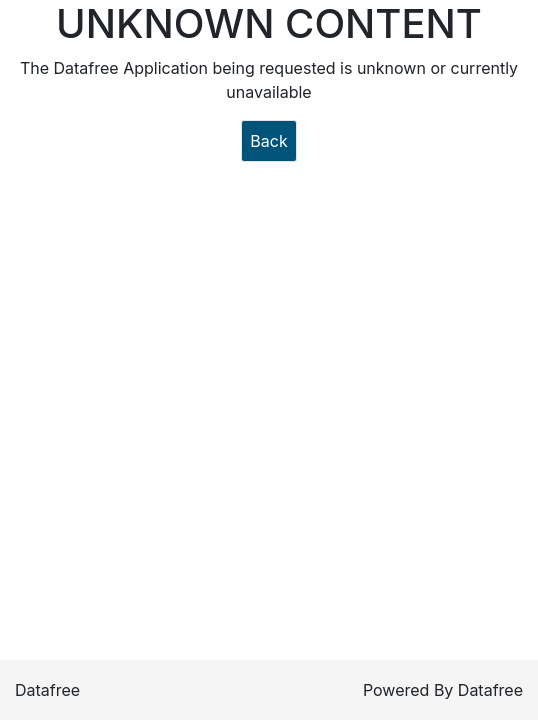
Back (268, 141)
